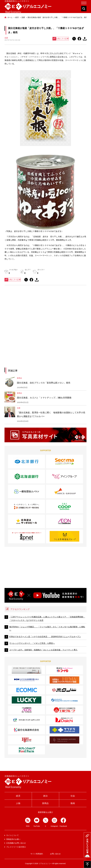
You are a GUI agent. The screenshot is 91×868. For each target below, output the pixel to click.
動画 (73, 803)
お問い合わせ (55, 854)
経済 (18, 796)
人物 (18, 803)
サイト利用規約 (37, 854)
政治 (45, 796)
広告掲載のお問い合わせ (16, 843)
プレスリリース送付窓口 (16, 847)
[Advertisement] (45, 309)
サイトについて (13, 835)
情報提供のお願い (13, 839)
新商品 (45, 803)
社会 (73, 796)
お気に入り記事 (61, 39)
